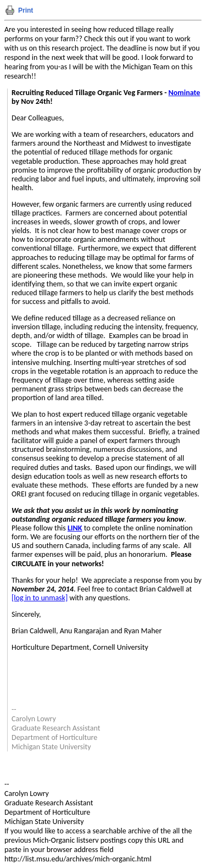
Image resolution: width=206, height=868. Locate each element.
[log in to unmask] (40, 598)
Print (26, 10)
